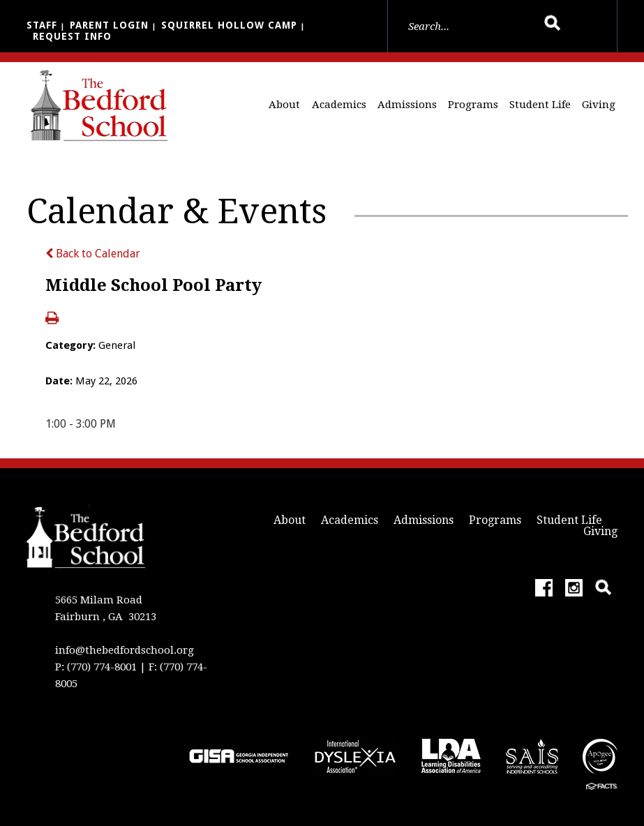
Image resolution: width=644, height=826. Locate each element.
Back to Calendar (93, 254)
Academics (339, 105)
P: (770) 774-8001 (96, 667)
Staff (42, 25)
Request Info (72, 36)
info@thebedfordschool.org (125, 650)
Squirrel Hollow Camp (229, 25)
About (284, 105)
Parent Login (109, 25)
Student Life (540, 105)
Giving (599, 105)
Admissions (407, 105)
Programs (473, 105)
